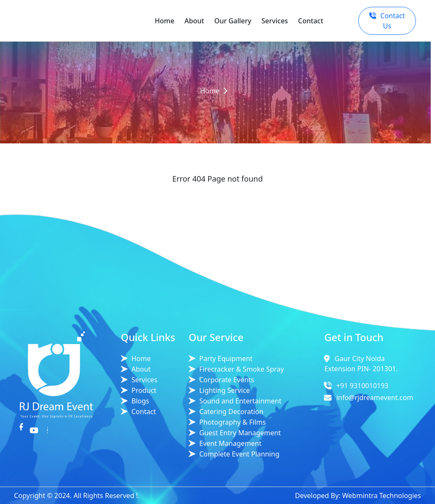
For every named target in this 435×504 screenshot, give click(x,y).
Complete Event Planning (239, 454)
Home (165, 21)
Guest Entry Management (240, 433)
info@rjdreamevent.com (375, 398)
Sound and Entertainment (240, 401)
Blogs (140, 401)
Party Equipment (226, 358)
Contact (311, 21)
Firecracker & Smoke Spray (242, 369)
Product (144, 390)
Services (275, 21)
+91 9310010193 (362, 386)
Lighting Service (224, 390)
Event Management (230, 443)
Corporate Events (227, 380)
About (194, 21)
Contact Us (387, 21)
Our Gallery (233, 21)
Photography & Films (233, 422)
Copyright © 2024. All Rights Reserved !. (77, 496)
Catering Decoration (231, 412)
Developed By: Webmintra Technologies (358, 496)
